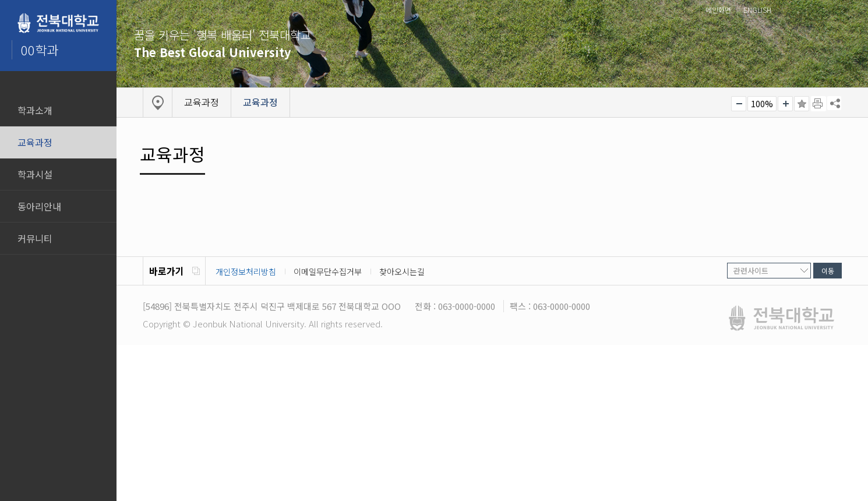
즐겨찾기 (802, 104)
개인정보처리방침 (246, 271)
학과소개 (35, 110)
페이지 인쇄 (818, 104)
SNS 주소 (834, 103)
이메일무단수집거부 (328, 271)
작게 (739, 104)
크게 (785, 104)
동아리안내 (39, 206)
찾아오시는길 (402, 271)
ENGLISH (757, 10)
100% (762, 104)
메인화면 (718, 10)
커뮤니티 (35, 238)
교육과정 (35, 142)
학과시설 (35, 174)
